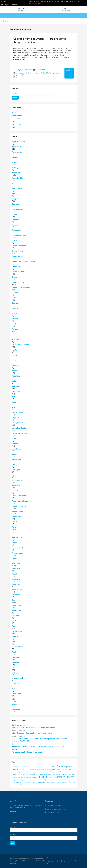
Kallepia (15, 366)
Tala (13, 626)
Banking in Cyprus (19, 188)
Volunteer (16, 704)
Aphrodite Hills (17, 178)
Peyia (14, 527)
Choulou (15, 225)
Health (14, 350)
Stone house (17, 605)
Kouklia (15, 407)
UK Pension (16, 673)
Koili (14, 397)
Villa (14, 699)
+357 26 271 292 (22, 8)
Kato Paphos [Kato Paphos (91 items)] (39, 774)
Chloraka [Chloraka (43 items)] (54, 767)
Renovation (16, 569)
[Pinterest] (76, 861)
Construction (17, 230)
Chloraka (15, 214)
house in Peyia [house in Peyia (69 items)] (49, 772)
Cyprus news (17, 277)
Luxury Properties (19, 423)
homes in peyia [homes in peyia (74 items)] (29, 772)
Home (14, 113)
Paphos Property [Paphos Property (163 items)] (66, 777)
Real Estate (24, 75)
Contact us (48, 816)
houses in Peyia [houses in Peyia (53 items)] (59, 772)
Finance (15, 319)
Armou (14, 183)
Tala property (17, 631)
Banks (14, 194)
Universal (15, 683)
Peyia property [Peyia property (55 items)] (22, 782)
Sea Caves (16, 579)
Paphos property (18, 511)
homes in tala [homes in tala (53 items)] (39, 772)
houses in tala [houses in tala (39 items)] (67, 772)
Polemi (14, 543)
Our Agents (16, 118)
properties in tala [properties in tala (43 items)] (42, 783)
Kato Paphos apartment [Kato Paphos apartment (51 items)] (52, 774)
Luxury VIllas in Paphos (21, 433)
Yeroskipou (16, 709)
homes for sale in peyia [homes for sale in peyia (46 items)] (67, 770)
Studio (14, 621)
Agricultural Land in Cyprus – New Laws (27, 752)
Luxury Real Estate (19, 428)
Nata (14, 475)
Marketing (50, 73)
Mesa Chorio (17, 459)
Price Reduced (17, 548)
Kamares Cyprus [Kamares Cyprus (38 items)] (21, 775)
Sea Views (16, 584)
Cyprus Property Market (37, 73)
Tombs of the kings (19, 647)
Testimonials (17, 124)
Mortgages (16, 470)
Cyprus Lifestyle (18, 272)
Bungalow (16, 199)
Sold (14, 600)
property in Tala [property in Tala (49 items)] (59, 782)
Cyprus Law (16, 267)
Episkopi (15, 303)
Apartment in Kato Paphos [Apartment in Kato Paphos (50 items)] (19, 767)
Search (15, 98)
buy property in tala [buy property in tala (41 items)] (47, 767)
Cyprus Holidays (18, 256)
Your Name (13, 827)
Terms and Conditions (50, 863)
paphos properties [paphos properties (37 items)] (53, 777)
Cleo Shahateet (26, 70)
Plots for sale (17, 537)
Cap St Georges (18, 209)
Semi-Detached (18, 595)
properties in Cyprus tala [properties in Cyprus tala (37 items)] (32, 783)
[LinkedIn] (69, 861)
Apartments (16, 173)
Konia (14, 402)
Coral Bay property (19, 235)
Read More (69, 70)
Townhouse (16, 657)
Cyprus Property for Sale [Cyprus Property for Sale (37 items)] (34, 770)
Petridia (15, 522)
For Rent (15, 324)
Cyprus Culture (17, 251)
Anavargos (16, 168)
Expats (14, 313)
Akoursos (15, 157)
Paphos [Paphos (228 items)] (44, 777)
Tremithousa (17, 662)
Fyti (13, 334)
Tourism (15, 652)
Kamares (15, 371)
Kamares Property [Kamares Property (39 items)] (30, 775)
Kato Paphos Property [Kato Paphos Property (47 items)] (28, 777)
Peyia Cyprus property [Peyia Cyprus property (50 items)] (47, 780)
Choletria (15, 220)
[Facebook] (58, 861)
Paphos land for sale (20, 496)
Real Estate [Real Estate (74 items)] (68, 782)
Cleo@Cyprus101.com (22, 11)
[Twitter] (61, 861)
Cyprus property (22, 73)
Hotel (14, 360)
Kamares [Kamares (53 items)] (15, 774)
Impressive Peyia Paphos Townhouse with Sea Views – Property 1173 (38, 746)
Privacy (49, 858)
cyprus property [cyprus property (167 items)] (20, 769)
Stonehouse (16, 610)
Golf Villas (16, 339)
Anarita (15, 162)
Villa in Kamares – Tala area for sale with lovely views (32, 733)
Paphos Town (17, 517)
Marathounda (17, 449)
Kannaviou (16, 376)
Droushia (15, 293)
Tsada (14, 668)
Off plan (15, 491)
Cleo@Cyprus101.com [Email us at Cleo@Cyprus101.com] (53, 812)
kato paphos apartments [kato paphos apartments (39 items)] (65, 775)
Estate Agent (17, 308)
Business (15, 204)
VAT (13, 689)
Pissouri (15, 532)
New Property (17, 480)
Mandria (15, 444)
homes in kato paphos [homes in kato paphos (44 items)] (18, 772)
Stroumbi (15, 616)
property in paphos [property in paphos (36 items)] (51, 783)
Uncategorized (17, 678)
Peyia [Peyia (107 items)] (14, 780)
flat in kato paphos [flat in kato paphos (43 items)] (45, 770)
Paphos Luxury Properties (22, 501)
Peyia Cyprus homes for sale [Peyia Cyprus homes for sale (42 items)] (34, 780)
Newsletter (16, 485)
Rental (14, 574)
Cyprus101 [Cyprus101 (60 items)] (69, 767)
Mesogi (15, 465)
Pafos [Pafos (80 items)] (37, 777)
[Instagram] (65, 861)
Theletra (15, 636)
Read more (13, 811)
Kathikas (15, 381)
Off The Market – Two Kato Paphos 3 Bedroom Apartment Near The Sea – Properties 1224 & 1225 (40, 740)
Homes (15, 355)
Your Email (13, 835)
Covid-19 (15, 241)
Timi (14, 642)
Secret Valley (17, 590)
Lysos (14, 438)
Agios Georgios (18, 147)
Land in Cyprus (17, 412)
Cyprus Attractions (19, 246)
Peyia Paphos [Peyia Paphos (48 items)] (64, 780)
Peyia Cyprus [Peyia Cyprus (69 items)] (22, 780)
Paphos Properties (19, 506)
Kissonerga (16, 392)
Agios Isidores (17, 152)
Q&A (14, 121)
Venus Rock (16, 694)
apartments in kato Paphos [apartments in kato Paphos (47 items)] (35, 767)
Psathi (14, 558)
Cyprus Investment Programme (24, 261)
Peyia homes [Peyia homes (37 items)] (57, 780)
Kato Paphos (17, 386)
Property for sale (18, 553)
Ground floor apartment (21, 345)
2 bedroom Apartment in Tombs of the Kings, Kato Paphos (34, 727)
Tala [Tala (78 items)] (20, 785)
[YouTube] (72, 861)
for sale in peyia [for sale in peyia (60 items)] (55, 769)
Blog (14, 127)
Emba (14, 298)
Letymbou (16, 418)
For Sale (15, 329)
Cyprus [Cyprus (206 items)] (61, 766)
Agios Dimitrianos (19, 142)
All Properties (17, 115)
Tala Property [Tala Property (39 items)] (25, 785)
